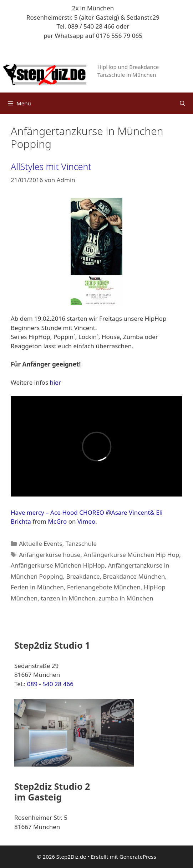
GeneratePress (138, 857)
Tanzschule (81, 543)
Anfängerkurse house (50, 555)
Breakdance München (134, 576)
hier (55, 382)
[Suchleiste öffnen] (182, 103)
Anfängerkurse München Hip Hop (131, 555)
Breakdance (83, 576)
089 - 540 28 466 (50, 684)
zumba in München (126, 598)
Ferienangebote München (104, 587)
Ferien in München (37, 587)
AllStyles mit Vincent (51, 166)
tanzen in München (68, 598)
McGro (57, 521)
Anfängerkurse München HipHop (58, 565)
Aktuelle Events (40, 543)
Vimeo (86, 521)
